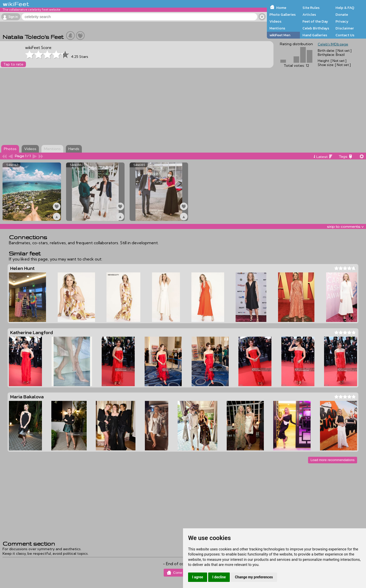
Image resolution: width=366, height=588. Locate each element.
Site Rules (311, 8)
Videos (275, 21)
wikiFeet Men (280, 35)
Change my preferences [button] (254, 577)
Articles (309, 14)
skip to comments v (345, 226)
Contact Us (345, 35)
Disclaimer (345, 28)
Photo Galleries (283, 14)
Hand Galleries (315, 35)
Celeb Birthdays (316, 28)
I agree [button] (198, 577)
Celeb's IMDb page (333, 44)
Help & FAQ (345, 8)
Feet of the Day (315, 21)
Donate (342, 14)
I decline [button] (219, 577)
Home (281, 8)
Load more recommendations (333, 460)
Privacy (342, 21)
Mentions (277, 28)
